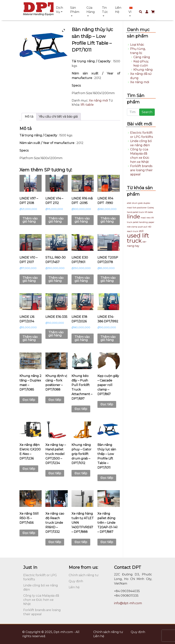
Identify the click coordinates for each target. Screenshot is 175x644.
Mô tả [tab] (29, 117)
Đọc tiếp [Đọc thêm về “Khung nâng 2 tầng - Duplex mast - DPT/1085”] (29, 400)
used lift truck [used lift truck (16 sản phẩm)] (138, 238)
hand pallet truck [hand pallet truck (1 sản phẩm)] (135, 212)
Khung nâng (143, 70)
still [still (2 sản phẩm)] (141, 231)
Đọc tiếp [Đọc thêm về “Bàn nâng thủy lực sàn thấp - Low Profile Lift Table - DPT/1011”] (107, 478)
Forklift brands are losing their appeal (141, 170)
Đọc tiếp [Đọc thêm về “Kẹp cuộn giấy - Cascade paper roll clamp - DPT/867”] (107, 404)
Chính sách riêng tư (84, 575)
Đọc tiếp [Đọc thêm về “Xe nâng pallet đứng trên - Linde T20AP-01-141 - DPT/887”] (107, 542)
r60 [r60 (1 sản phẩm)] (150, 227)
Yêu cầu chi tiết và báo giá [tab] (58, 117)
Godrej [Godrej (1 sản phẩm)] (151, 208)
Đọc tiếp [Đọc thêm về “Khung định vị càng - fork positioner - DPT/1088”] (55, 400)
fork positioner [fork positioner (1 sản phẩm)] (140, 208)
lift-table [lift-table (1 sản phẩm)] (149, 212)
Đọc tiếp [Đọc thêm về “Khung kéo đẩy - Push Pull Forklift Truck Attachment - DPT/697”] (81, 409)
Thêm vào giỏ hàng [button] (30, 220)
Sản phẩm (75, 10)
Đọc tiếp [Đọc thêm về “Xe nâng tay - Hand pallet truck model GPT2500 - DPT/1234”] (55, 473)
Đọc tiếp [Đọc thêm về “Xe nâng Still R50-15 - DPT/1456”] (29, 533)
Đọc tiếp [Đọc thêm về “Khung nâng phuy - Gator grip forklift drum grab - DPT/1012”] (81, 473)
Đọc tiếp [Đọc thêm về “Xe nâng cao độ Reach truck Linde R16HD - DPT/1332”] (55, 542)
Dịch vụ (59, 10)
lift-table (87, 105)
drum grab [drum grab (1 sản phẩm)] (137, 203)
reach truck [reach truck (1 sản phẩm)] (133, 231)
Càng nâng (142, 57)
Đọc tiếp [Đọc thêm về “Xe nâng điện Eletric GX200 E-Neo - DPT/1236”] (29, 469)
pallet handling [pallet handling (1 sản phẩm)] (140, 222)
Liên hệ (118, 10)
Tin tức (105, 10)
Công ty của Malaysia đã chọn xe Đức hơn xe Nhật (41, 600)
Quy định (76, 581)
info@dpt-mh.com (128, 603)
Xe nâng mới (98, 100)
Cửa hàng (91, 10)
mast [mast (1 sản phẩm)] (143, 218)
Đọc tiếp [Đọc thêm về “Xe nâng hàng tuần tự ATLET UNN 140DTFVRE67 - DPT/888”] (81, 542)
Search (147, 112)
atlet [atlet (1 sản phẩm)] (129, 203)
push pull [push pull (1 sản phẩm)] (143, 227)
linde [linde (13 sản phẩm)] (133, 216)
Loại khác (137, 45)
